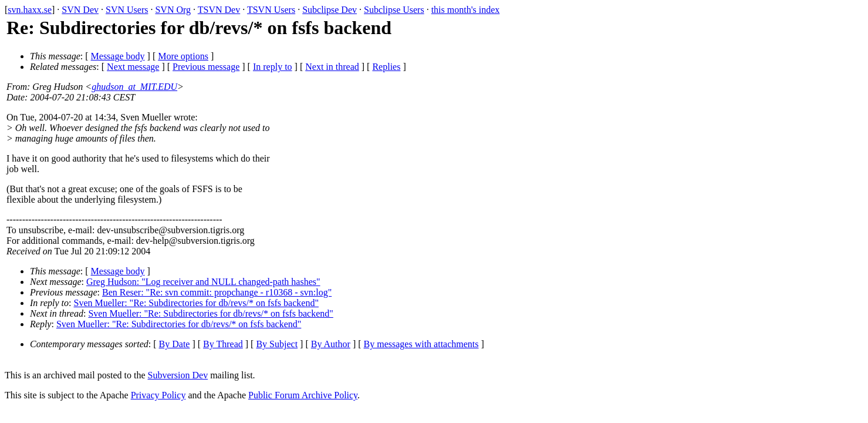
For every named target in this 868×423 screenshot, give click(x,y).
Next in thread (332, 67)
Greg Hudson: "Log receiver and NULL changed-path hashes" (203, 282)
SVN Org (173, 10)
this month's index (466, 10)
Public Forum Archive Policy (303, 395)
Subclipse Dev (330, 10)
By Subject (277, 344)
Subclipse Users (394, 10)
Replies (386, 67)
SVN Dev (80, 10)
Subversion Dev (178, 375)
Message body (118, 56)
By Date (175, 344)
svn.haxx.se (30, 10)
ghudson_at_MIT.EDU (134, 87)
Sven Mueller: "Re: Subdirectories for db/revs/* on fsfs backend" (196, 303)
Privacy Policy (158, 395)
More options (183, 56)
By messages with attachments (421, 344)
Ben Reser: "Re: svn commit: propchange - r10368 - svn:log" (217, 292)
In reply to (273, 67)
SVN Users (127, 10)
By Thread (223, 344)
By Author (331, 344)
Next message (133, 67)
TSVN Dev (219, 10)
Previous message (206, 67)
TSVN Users (271, 10)
